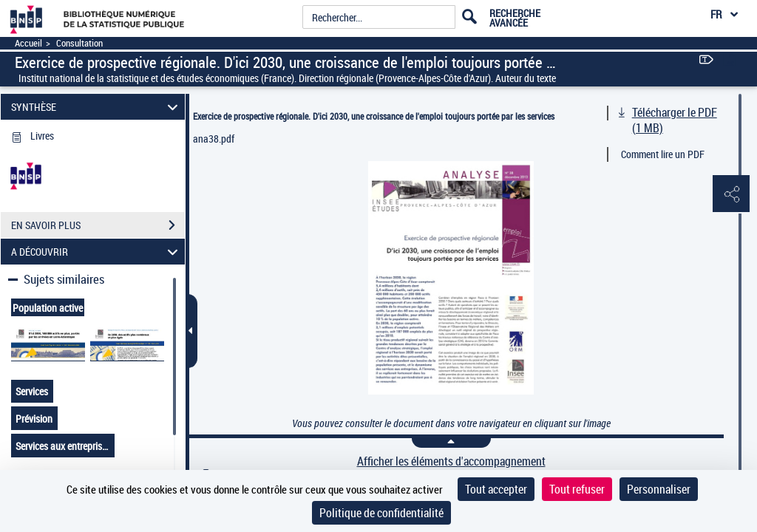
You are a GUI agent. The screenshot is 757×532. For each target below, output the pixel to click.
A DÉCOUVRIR (97, 252)
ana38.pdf (214, 139)
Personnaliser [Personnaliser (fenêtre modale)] (659, 489)
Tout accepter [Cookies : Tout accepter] (496, 489)
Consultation (79, 43)
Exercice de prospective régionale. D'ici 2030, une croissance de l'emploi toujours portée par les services (374, 116)
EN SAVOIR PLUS (98, 225)
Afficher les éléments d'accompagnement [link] (451, 461)
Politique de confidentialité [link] (381, 513)
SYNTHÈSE (97, 107)
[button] (731, 194)
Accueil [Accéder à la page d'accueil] (28, 43)
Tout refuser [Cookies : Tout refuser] (577, 489)
